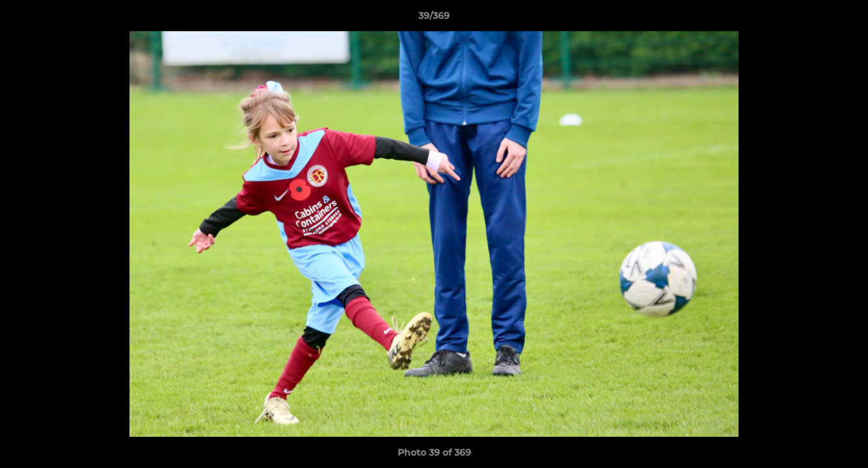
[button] (845, 19)
